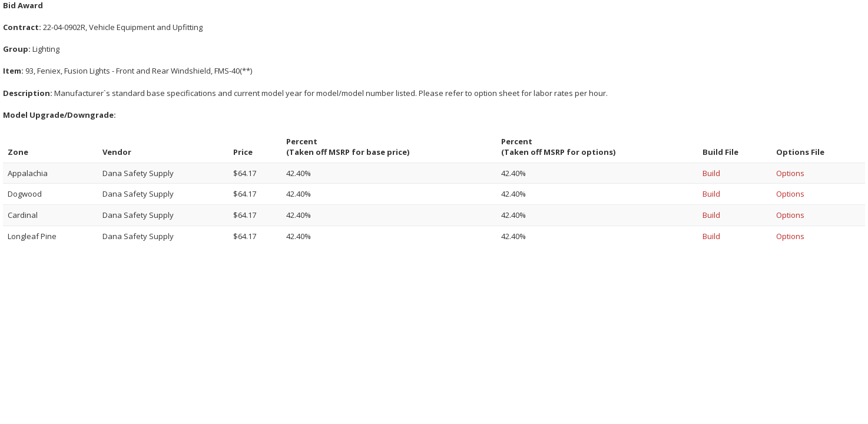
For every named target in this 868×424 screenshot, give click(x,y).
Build (711, 173)
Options (790, 173)
